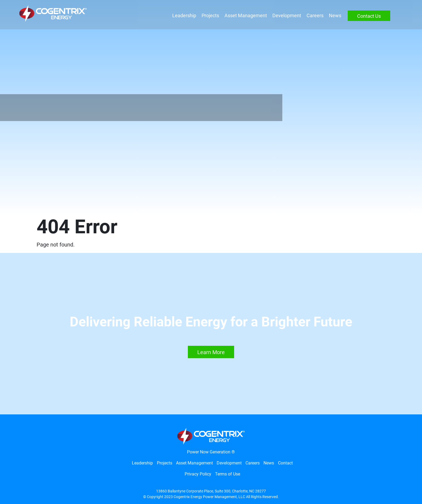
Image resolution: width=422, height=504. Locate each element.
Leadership (183, 16)
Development (285, 16)
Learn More (211, 352)
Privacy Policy (198, 474)
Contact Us (368, 16)
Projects (209, 16)
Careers (314, 16)
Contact (285, 463)
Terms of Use (228, 474)
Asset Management (244, 16)
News (334, 16)
